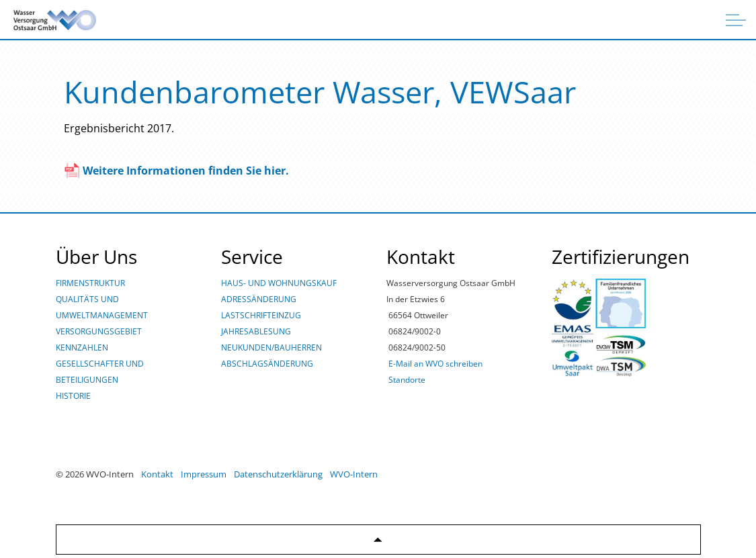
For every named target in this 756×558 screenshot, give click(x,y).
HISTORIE (73, 396)
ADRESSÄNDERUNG (259, 299)
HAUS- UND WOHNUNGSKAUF (279, 283)
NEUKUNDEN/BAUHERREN (271, 347)
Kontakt (157, 474)
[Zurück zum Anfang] (378, 540)
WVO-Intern (354, 474)
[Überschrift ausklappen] (736, 20)
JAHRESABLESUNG (256, 331)
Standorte (407, 380)
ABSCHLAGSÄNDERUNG (267, 364)
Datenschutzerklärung (278, 474)
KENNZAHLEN (82, 347)
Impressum (204, 474)
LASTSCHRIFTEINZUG (261, 315)
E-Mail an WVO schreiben (435, 364)
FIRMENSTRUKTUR (90, 283)
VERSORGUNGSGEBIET (99, 331)
